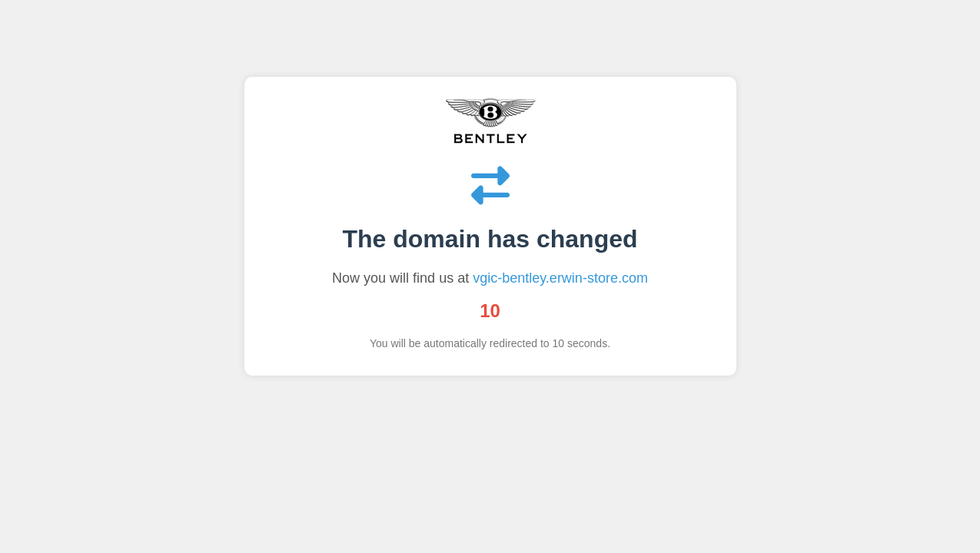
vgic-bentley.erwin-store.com (560, 278)
